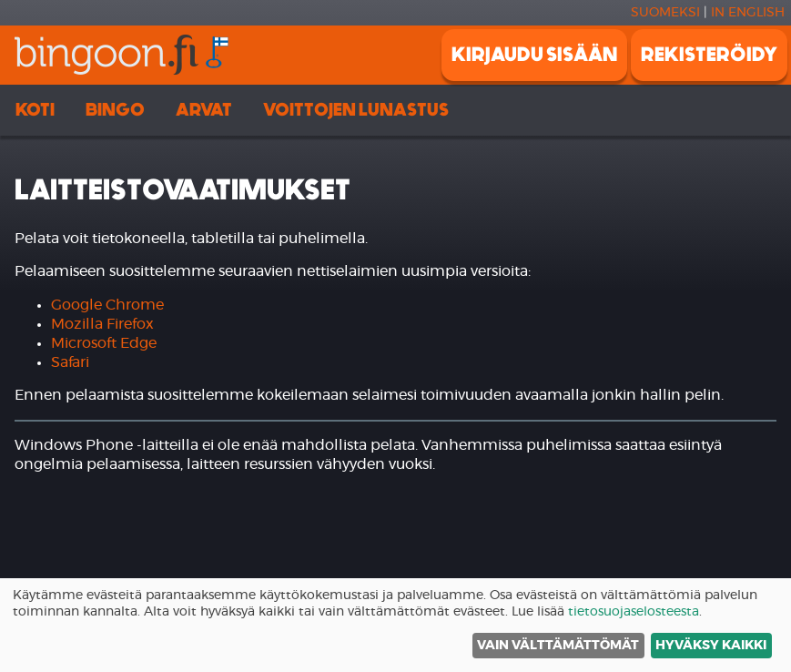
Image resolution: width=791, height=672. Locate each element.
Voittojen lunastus (356, 110)
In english (748, 13)
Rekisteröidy (709, 55)
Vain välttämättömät (558, 646)
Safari (70, 362)
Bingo (115, 110)
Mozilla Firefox (102, 324)
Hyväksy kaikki (711, 646)
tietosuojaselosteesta (634, 612)
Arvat (204, 110)
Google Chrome (107, 305)
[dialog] (395, 625)
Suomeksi (665, 13)
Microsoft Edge (104, 343)
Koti (35, 110)
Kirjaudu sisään (534, 55)
